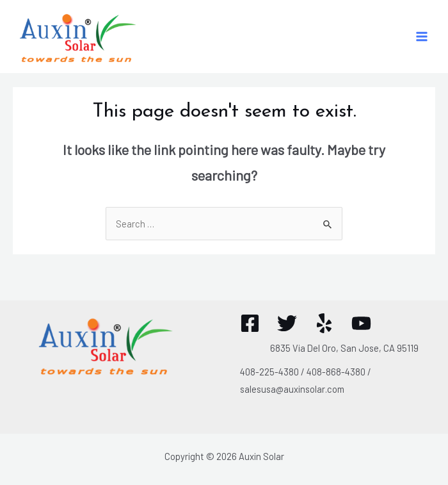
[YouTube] (361, 323)
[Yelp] (324, 323)
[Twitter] (287, 323)
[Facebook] (250, 323)
